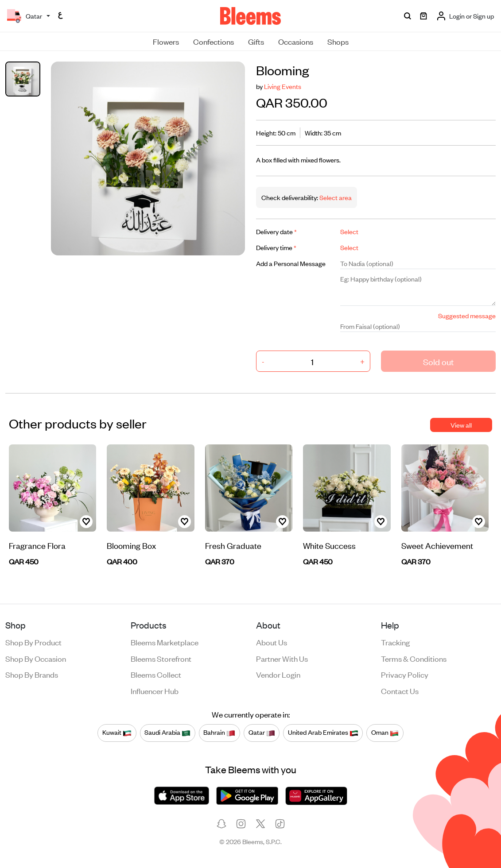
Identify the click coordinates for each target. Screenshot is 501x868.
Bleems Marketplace (165, 642)
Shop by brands (32, 674)
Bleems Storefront (161, 658)
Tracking (395, 642)
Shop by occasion (36, 658)
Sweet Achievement (437, 545)
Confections (214, 41)
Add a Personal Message (291, 263)
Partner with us (282, 658)
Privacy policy (405, 674)
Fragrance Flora (37, 545)
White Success (329, 545)
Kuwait (117, 733)
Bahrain (219, 733)
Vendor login (278, 674)
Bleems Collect (156, 674)
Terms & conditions (414, 658)
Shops (338, 41)
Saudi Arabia (167, 733)
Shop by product (33, 642)
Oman (385, 733)
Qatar (262, 733)
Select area (335, 197)
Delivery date (276, 231)
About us (272, 642)
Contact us (400, 691)
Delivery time (276, 247)
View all (461, 425)
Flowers (166, 41)
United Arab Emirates (323, 733)
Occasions (296, 41)
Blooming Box (131, 545)
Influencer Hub (155, 691)
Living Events (283, 86)
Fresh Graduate (233, 545)
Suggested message (467, 315)
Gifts (256, 41)
